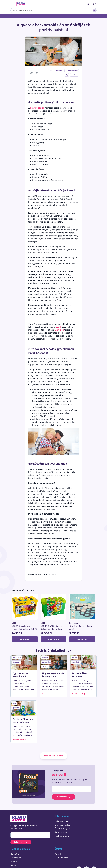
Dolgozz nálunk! (63, 858)
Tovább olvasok (19, 694)
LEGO (51, 71)
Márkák (14, 861)
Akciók (14, 865)
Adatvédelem (61, 832)
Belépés (88, 4)
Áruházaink (82, 4)
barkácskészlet (72, 71)
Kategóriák (15, 854)
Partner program (63, 836)
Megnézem (25, 639)
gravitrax (74, 75)
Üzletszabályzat (63, 828)
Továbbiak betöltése (53, 756)
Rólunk (58, 854)
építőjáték (60, 71)
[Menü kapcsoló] (12, 4)
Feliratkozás (63, 797)
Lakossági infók (62, 821)
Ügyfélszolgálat (62, 825)
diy (67, 75)
